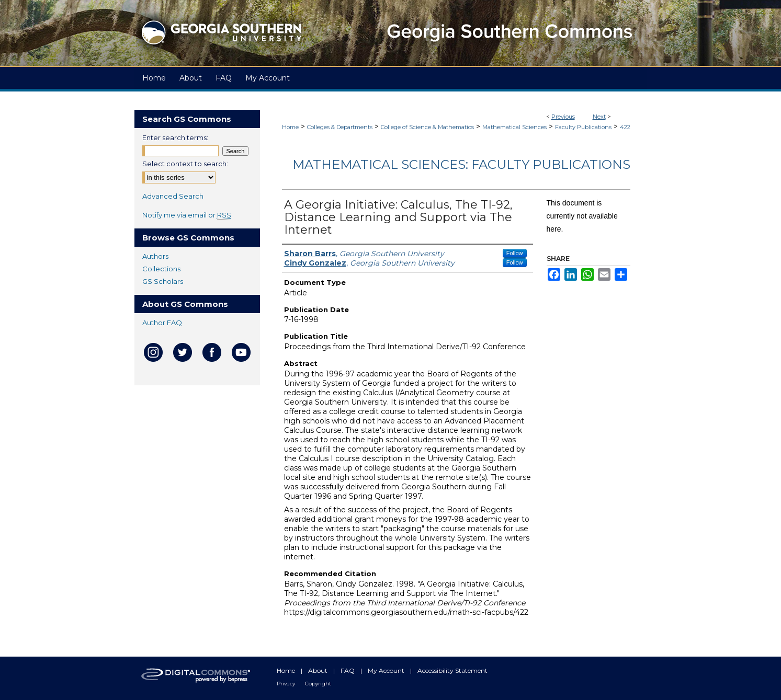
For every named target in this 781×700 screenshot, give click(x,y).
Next (599, 117)
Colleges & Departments (340, 127)
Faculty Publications (583, 127)
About (319, 670)
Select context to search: (185, 164)
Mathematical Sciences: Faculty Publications (461, 164)
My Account (387, 670)
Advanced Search (173, 196)
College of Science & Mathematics (427, 127)
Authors (155, 256)
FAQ (348, 670)
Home (290, 127)
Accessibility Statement (452, 670)
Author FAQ (162, 323)
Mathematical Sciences (514, 127)
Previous (563, 117)
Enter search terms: (175, 137)
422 (625, 127)
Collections (161, 269)
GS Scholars (163, 281)
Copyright (318, 684)
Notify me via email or (187, 215)
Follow (515, 253)
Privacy (287, 684)
